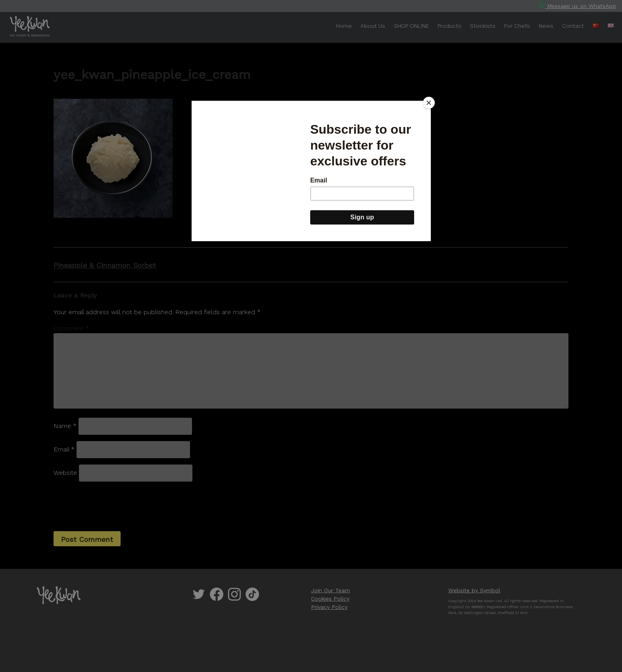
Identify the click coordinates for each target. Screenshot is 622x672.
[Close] (429, 103)
